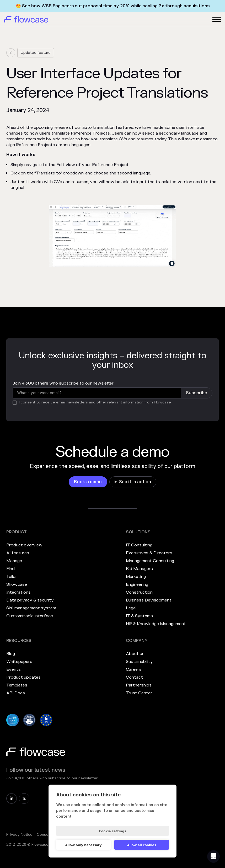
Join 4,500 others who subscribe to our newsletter (63, 383)
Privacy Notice (19, 835)
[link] (11, 53)
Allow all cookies (142, 845)
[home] (26, 19)
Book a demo (88, 482)
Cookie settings (112, 831)
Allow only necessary (83, 845)
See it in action (135, 482)
